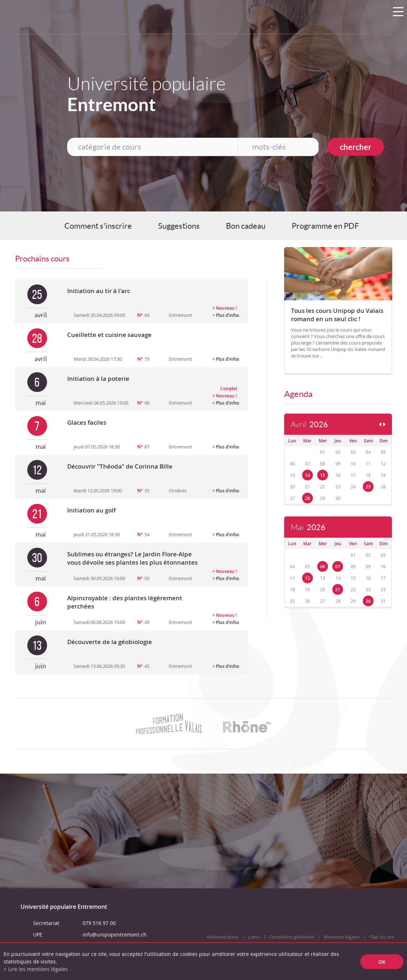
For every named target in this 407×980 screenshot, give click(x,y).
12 (307, 578)
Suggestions (179, 226)
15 (323, 475)
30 (368, 601)
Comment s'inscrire (98, 226)
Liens (254, 937)
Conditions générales (292, 937)
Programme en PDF (325, 226)
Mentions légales (342, 937)
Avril (309, 425)
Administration (223, 937)
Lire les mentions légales (38, 969)
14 (307, 475)
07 (338, 567)
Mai (308, 527)
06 (323, 567)
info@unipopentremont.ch (115, 935)
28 (307, 498)
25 (368, 487)
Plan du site (382, 937)
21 (338, 590)
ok (382, 961)
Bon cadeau (246, 226)
